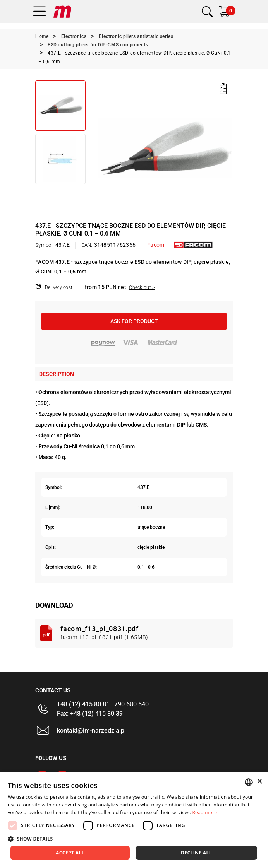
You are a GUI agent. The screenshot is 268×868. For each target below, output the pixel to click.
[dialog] (134, 820)
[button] (134, 839)
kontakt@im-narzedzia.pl (91, 730)
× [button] (259, 782)
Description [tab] (57, 374)
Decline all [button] (196, 853)
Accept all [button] (70, 853)
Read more (204, 812)
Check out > (142, 287)
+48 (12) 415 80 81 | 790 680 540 (103, 704)
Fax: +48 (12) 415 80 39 (90, 713)
